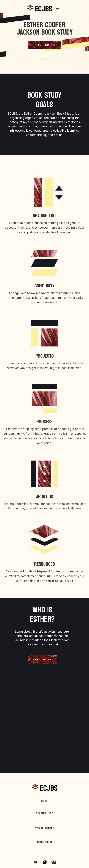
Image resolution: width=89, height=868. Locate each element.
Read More (42, 660)
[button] (58, 9)
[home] (39, 9)
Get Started (44, 45)
